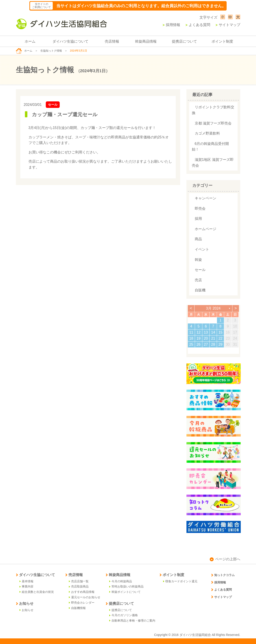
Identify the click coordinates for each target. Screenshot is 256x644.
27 (206, 344)
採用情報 (171, 25)
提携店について (184, 41)
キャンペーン (206, 198)
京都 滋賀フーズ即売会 (213, 123)
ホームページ (206, 229)
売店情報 (112, 41)
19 (199, 338)
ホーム (30, 41)
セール (53, 105)
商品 (198, 239)
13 (206, 332)
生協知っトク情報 (51, 51)
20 (206, 338)
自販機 (200, 290)
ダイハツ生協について (70, 41)
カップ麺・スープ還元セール (65, 115)
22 (221, 338)
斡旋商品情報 (146, 41)
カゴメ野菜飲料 (207, 133)
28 (213, 344)
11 (191, 332)
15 (221, 332)
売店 (198, 280)
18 (191, 338)
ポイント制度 (222, 41)
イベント (202, 249)
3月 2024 (213, 308)
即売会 (200, 208)
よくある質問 (198, 25)
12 (199, 332)
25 (191, 344)
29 (221, 344)
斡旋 (198, 260)
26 (199, 344)
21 (213, 338)
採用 (198, 219)
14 (213, 332)
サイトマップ (228, 25)
